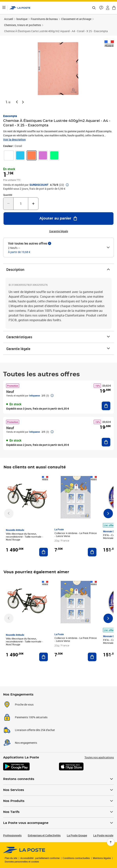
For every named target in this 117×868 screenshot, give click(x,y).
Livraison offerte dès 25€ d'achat (35, 730)
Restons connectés (58, 779)
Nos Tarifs (58, 812)
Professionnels (12, 835)
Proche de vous (24, 704)
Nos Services (58, 790)
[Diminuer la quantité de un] (8, 204)
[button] (101, 8)
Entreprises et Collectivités (44, 835)
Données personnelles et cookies (22, 862)
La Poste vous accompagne (58, 823)
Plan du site (11, 858)
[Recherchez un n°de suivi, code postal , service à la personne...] (94, 8)
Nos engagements (26, 743)
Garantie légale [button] (59, 231)
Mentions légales (102, 858)
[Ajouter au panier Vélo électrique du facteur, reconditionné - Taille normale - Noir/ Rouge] (44, 552)
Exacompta (10, 116)
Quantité (8, 195)
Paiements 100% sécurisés (31, 717)
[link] (9, 155)
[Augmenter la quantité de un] (33, 204)
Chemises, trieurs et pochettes (23, 25)
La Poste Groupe (77, 835)
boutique (22, 19)
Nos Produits (58, 801)
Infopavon (35, 395)
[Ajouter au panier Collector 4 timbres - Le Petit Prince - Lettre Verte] (92, 552)
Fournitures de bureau (44, 19)
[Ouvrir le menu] (4, 8)
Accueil (9, 19)
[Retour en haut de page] (111, 842)
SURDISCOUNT (39, 185)
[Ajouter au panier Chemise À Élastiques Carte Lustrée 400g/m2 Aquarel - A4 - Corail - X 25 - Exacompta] (58, 219)
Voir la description (14, 139)
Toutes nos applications (99, 757)
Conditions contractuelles (76, 858)
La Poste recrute (103, 835)
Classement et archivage (76, 19)
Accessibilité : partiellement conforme (40, 858)
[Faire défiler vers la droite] (108, 513)
